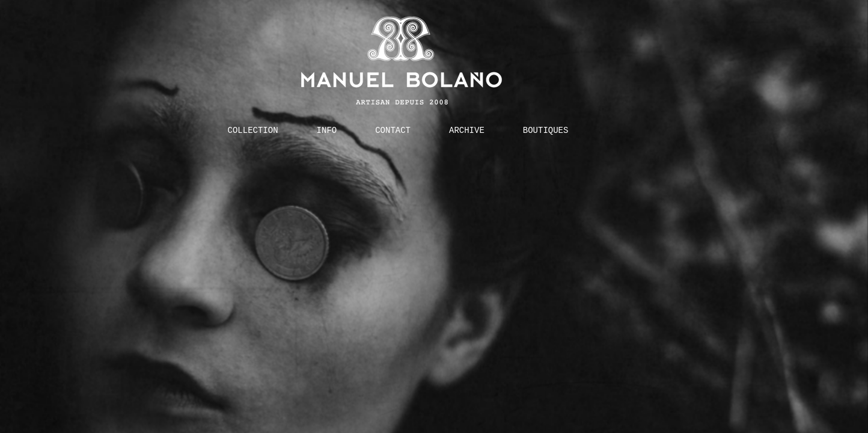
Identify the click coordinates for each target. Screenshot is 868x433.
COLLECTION (253, 130)
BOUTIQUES (546, 130)
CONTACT (393, 130)
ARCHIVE (467, 130)
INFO (327, 130)
